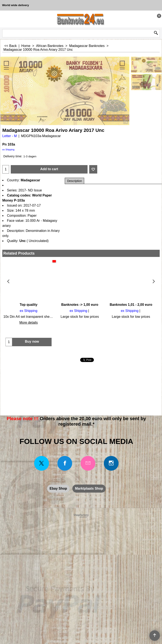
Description (74, 181)
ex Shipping (8, 150)
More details (28, 323)
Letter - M (9, 136)
